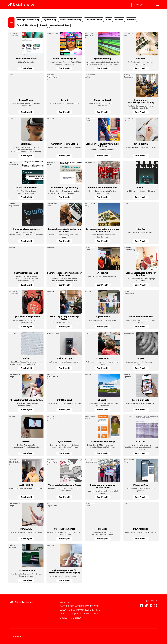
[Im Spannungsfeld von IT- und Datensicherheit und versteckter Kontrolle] (26, 223)
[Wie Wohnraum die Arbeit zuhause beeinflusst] (26, 94)
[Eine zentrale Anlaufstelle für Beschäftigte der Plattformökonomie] (64, 51)
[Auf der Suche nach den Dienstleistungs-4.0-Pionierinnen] (64, 479)
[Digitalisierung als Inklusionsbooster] (64, 563)
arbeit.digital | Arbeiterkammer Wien (79, 614)
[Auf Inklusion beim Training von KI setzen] (64, 138)
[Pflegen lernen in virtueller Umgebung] (26, 522)
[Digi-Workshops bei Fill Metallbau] (103, 309)
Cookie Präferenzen (71, 618)
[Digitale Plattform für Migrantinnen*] (64, 94)
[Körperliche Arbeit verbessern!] (103, 138)
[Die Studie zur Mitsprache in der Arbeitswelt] (141, 51)
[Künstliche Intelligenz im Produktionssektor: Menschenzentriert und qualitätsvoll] (141, 435)
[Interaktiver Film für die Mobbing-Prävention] (103, 94)
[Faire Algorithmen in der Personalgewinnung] (26, 180)
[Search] (142, 5)
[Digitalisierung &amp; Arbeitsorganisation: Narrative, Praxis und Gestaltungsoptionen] (64, 180)
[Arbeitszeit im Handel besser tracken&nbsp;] (64, 351)
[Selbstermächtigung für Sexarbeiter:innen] (64, 393)
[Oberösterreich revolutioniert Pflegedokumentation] (26, 393)
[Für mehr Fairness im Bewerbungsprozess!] (26, 479)
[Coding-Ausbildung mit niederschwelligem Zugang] (103, 351)
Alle (11, 23)
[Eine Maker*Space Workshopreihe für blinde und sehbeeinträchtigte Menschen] (26, 351)
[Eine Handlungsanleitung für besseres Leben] (64, 223)
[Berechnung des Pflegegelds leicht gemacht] (141, 479)
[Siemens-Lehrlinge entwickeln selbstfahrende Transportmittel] (64, 267)
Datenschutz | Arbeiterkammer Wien (79, 606)
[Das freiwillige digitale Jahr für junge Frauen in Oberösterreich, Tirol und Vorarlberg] (64, 435)
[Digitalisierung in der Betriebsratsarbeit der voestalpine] (103, 393)
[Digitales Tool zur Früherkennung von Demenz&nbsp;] (141, 351)
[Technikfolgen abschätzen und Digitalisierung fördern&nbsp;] (141, 94)
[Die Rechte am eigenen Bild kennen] (141, 393)
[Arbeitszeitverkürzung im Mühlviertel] (141, 138)
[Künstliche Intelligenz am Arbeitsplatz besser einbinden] (26, 563)
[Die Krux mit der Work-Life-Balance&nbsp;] (103, 267)
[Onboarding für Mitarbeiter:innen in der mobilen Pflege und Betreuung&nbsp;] (103, 435)
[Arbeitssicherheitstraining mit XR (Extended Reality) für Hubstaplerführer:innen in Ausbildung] (26, 138)
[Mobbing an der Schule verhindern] (141, 180)
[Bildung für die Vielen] (26, 51)
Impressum (66, 602)
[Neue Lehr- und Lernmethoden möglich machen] (103, 479)
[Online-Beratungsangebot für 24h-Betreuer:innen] (103, 180)
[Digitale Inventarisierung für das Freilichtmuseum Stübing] (103, 522)
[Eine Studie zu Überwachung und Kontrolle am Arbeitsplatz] (64, 522)
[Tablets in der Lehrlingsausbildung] (64, 309)
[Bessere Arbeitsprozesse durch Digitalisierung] (103, 223)
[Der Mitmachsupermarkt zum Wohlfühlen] (141, 522)
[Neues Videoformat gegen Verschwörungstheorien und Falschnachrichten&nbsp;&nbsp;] (26, 267)
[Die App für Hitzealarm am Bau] (141, 223)
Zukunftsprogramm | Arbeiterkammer (80, 610)
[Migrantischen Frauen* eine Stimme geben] (141, 309)
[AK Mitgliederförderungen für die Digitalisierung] (26, 309)
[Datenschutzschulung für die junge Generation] (141, 267)
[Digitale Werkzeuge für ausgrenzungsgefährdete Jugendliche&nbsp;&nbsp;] (26, 435)
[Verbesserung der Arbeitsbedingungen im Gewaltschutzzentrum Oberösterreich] (103, 51)
